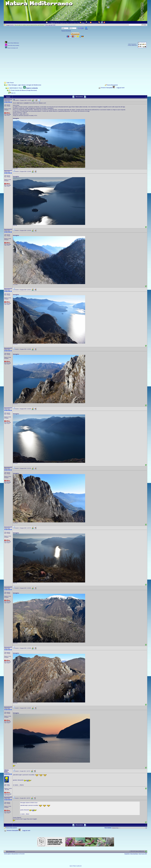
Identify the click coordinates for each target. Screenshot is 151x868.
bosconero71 (8, 100)
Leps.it (71, 866)
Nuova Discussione (112, 85)
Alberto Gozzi (6, 771)
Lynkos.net (79, 866)
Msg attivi (58, 23)
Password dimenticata (66, 31)
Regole (96, 23)
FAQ (93, 23)
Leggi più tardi (120, 88)
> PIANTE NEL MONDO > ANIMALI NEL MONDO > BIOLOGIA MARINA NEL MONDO (129, 828)
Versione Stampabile (107, 88)
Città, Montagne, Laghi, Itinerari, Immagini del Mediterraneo (25, 85)
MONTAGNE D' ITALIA (16, 88)
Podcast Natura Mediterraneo (13, 43)
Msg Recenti (63, 23)
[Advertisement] (75, 62)
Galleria (75, 23)
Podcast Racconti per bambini (13, 45)
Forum (49, 23)
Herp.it (75, 866)
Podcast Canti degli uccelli (13, 48)
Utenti (71, 23)
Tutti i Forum (10, 83)
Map (78, 23)
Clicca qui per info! (50, 25)
